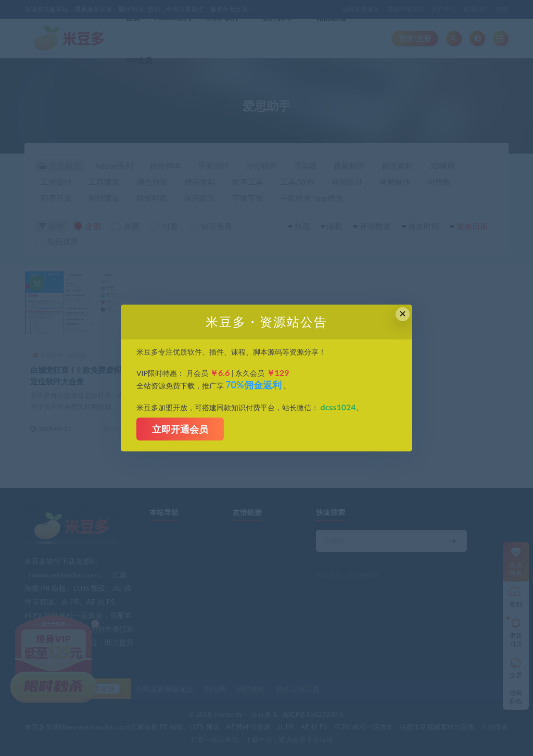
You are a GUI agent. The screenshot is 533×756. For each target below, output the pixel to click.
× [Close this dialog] (403, 314)
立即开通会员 (180, 429)
